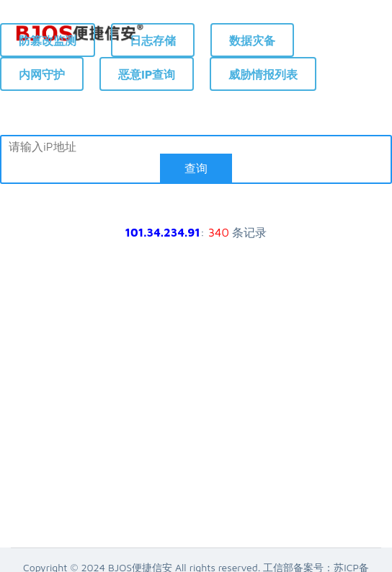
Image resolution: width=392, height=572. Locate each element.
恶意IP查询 (147, 74)
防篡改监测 (48, 40)
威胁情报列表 (263, 74)
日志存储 (153, 40)
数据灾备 (252, 40)
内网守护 (42, 74)
